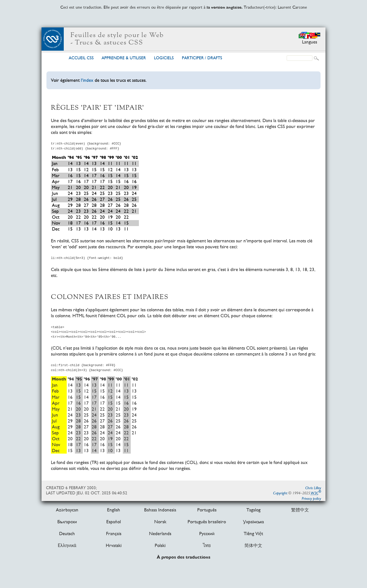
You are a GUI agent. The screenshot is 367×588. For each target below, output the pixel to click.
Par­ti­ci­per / (202, 58)
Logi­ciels (164, 58)
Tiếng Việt (253, 534)
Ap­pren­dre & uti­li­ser (124, 58)
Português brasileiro (207, 522)
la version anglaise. (225, 7)
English (114, 510)
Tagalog (253, 510)
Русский (207, 534)
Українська (253, 522)
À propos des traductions (183, 557)
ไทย (207, 546)
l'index (87, 80)
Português (207, 510)
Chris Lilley (313, 488)
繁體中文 (300, 510)
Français (114, 534)
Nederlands (160, 534)
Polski (160, 546)
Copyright (280, 493)
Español (114, 522)
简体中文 (253, 546)
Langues (310, 42)
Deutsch (67, 534)
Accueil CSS (81, 58)
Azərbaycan (67, 510)
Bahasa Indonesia (160, 510)
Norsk (160, 522)
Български (67, 522)
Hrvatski (114, 546)
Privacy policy (311, 498)
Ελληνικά (67, 546)
